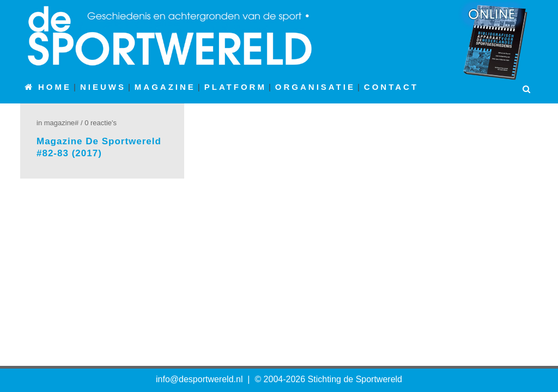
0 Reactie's (101, 123)
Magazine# (62, 123)
